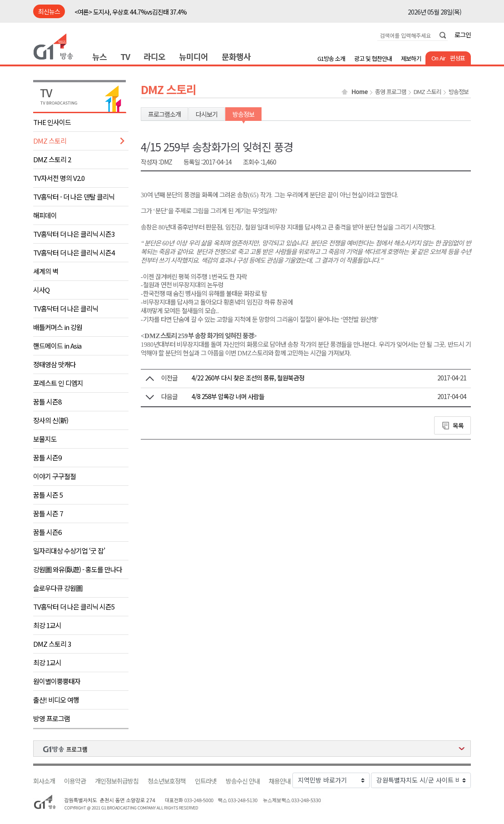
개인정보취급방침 (117, 781)
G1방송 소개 (331, 58)
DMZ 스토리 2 (52, 159)
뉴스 (99, 56)
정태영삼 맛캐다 (54, 364)
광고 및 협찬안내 (373, 58)
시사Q (41, 290)
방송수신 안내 (243, 781)
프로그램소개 (164, 114)
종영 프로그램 (391, 92)
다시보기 (207, 114)
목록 (458, 425)
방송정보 (459, 92)
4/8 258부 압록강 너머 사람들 (228, 396)
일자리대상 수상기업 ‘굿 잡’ (69, 551)
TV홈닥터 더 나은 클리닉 (66, 308)
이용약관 (75, 781)
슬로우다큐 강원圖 (58, 588)
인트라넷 (206, 781)
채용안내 (280, 781)
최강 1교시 (47, 625)
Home (360, 92)
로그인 (463, 35)
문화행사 (236, 56)
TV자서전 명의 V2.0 (59, 178)
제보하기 (411, 58)
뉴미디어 (193, 56)
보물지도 (45, 439)
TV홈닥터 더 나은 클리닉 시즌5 (74, 607)
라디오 (154, 56)
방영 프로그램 (52, 718)
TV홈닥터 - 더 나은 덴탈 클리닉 (74, 197)
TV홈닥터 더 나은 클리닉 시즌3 (74, 234)
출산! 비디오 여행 (56, 700)
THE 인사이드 (52, 122)
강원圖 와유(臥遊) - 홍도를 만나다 (78, 569)
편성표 (457, 58)
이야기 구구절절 (54, 476)
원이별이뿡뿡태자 (57, 681)
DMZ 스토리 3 (52, 644)
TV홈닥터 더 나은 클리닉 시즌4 (74, 252)
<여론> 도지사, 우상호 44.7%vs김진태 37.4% (131, 12)
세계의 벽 (46, 271)
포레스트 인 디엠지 (58, 383)
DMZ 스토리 (50, 141)
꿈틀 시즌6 (47, 532)
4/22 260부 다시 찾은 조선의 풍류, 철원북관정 (248, 378)
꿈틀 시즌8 (47, 402)
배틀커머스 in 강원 (58, 327)
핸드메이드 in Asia (57, 346)
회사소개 (44, 781)
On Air (438, 58)
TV (125, 56)
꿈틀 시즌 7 (48, 513)
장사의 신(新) (51, 420)
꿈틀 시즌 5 (48, 495)
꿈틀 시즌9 (47, 457)
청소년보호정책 (167, 781)
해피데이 (45, 215)
